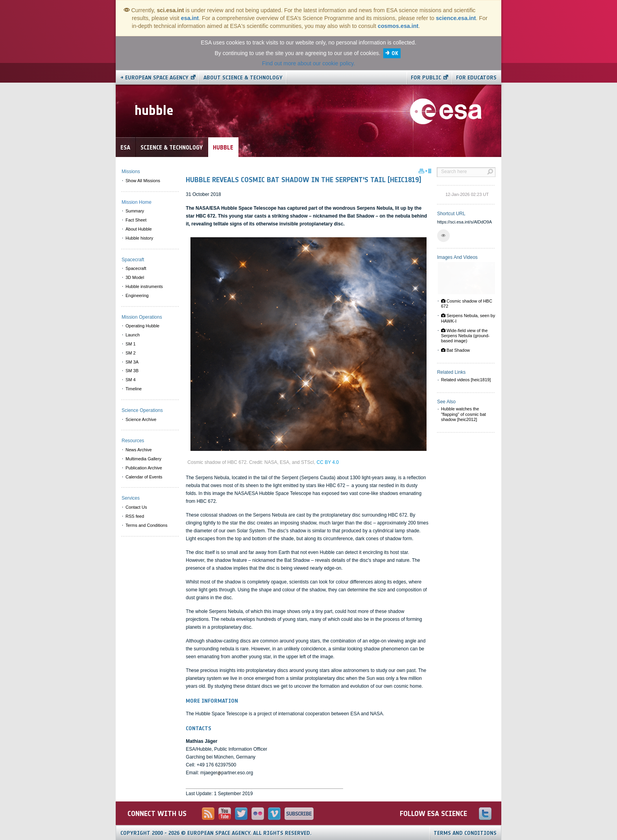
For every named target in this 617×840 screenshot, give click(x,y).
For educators (476, 78)
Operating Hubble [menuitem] (142, 326)
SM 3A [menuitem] (132, 362)
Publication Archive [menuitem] (144, 468)
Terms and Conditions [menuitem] (146, 525)
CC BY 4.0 (327, 462)
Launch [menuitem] (133, 335)
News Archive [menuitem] (139, 450)
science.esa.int (456, 18)
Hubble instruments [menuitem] (144, 286)
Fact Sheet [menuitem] (136, 220)
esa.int (190, 18)
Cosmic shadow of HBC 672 (467, 304)
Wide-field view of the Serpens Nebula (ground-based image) (466, 336)
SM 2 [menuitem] (131, 353)
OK (395, 53)
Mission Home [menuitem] (137, 202)
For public (426, 78)
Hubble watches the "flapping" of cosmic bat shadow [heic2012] (464, 414)
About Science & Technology (243, 78)
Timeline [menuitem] (134, 389)
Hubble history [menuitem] (139, 238)
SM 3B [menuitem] (132, 371)
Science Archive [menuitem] (141, 419)
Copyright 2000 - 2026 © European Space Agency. (216, 833)
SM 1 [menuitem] (131, 344)
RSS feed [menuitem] (135, 516)
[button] (443, 236)
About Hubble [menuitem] (139, 229)
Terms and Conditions (465, 833)
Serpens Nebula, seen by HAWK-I (468, 318)
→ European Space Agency (154, 78)
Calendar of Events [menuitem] (144, 477)
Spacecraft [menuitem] (136, 268)
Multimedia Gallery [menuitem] (143, 459)
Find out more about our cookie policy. (308, 63)
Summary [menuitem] (135, 211)
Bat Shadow (455, 350)
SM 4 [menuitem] (131, 380)
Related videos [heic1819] (466, 380)
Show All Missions (143, 181)
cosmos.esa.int (398, 26)
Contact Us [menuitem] (136, 507)
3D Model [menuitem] (135, 277)
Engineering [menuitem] (137, 295)
